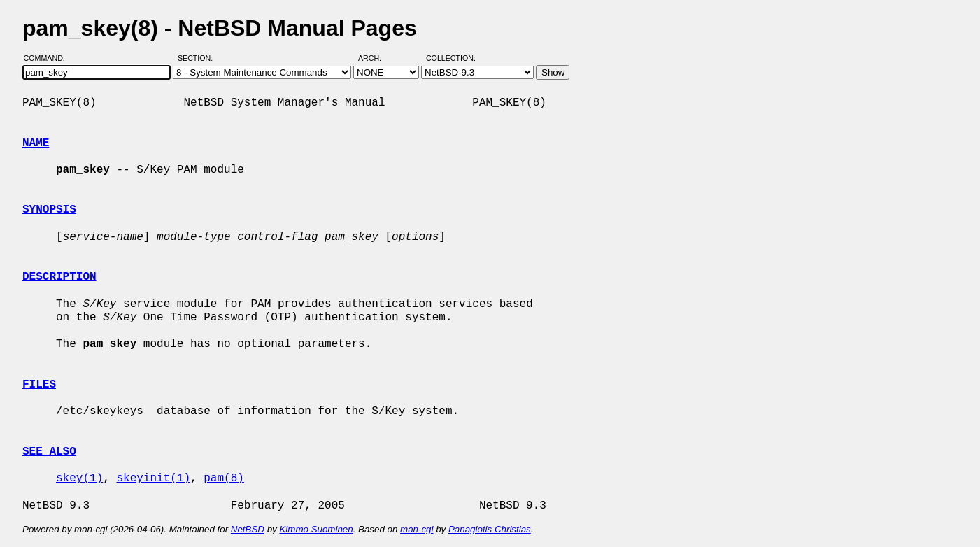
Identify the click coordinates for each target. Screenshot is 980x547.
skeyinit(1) (153, 478)
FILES (39, 385)
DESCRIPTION (59, 277)
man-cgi (417, 529)
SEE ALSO (49, 452)
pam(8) (224, 478)
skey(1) (79, 478)
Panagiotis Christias (490, 529)
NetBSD (248, 529)
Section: (198, 58)
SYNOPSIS (49, 210)
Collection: (451, 58)
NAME (36, 143)
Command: (49, 58)
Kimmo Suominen (316, 529)
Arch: (376, 58)
